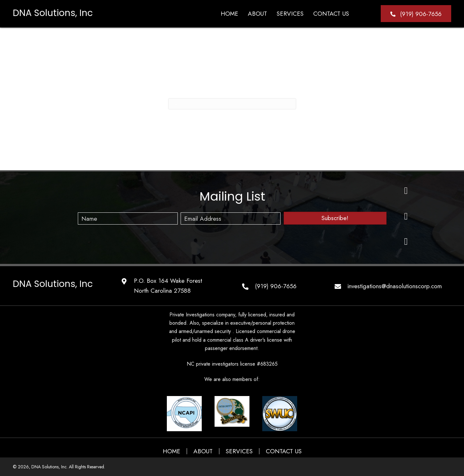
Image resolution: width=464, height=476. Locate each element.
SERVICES (239, 451)
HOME (171, 451)
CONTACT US (284, 451)
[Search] (232, 104)
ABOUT (203, 451)
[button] (416, 14)
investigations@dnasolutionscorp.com (395, 286)
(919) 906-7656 (276, 286)
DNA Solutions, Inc (53, 13)
